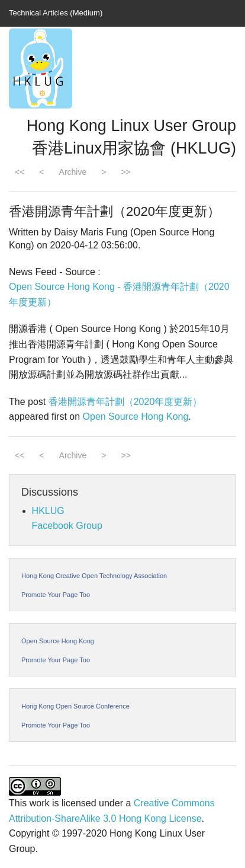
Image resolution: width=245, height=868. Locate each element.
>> (125, 172)
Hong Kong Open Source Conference (75, 706)
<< (20, 172)
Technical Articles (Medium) (56, 13)
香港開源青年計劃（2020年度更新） (125, 402)
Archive (73, 172)
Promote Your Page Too (56, 595)
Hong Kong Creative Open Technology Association (94, 576)
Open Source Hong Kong (136, 417)
